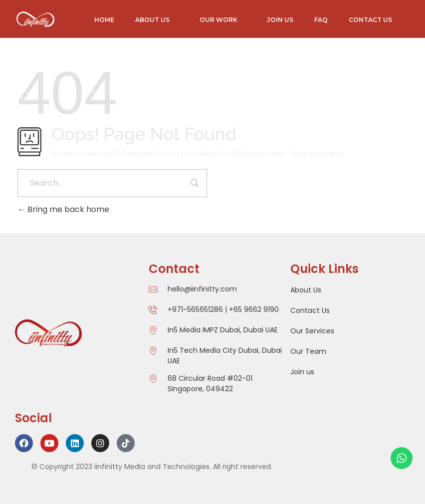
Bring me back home (63, 209)
